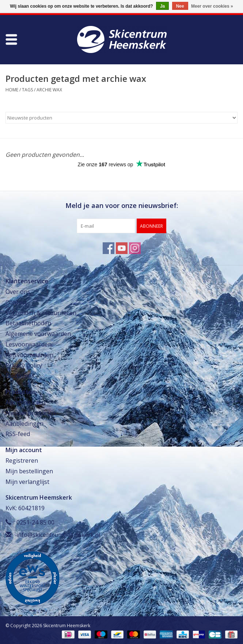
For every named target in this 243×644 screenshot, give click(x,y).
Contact (16, 302)
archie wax (49, 90)
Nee (180, 6)
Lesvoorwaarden (29, 344)
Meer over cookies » (212, 6)
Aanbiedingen (24, 424)
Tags (27, 90)
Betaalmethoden (28, 323)
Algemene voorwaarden (38, 334)
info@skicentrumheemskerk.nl (58, 535)
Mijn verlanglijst (27, 482)
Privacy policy (24, 365)
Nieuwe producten (31, 413)
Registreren (22, 461)
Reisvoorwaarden (29, 355)
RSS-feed (18, 434)
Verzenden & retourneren (41, 313)
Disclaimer (20, 376)
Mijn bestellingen (29, 471)
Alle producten (25, 402)
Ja (162, 6)
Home (12, 90)
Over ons (18, 292)
